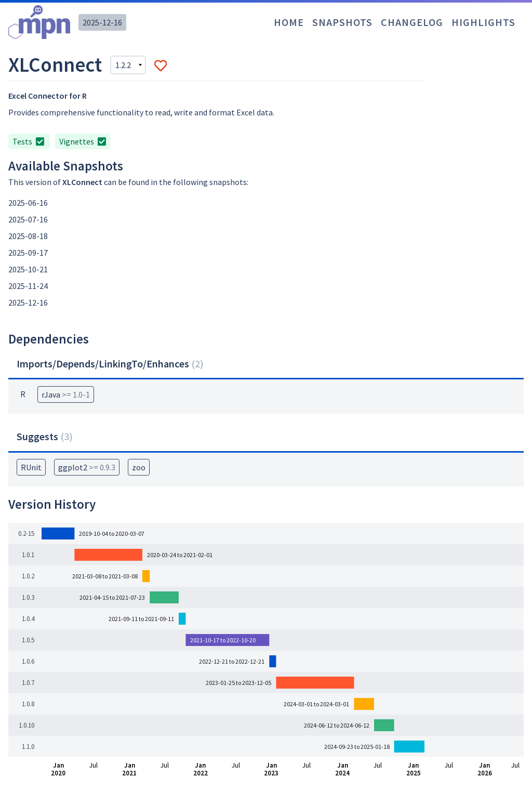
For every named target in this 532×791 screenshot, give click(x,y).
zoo (139, 467)
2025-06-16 (28, 203)
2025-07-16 (28, 219)
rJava (66, 394)
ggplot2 (87, 467)
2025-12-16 (102, 22)
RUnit (31, 467)
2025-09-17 (28, 253)
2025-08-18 (28, 236)
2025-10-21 (28, 269)
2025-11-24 (28, 286)
